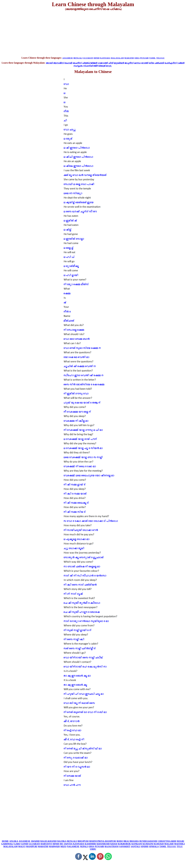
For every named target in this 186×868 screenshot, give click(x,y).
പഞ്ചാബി (159, 63)
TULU (180, 846)
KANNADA (105, 58)
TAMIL (152, 58)
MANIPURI (32, 846)
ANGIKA (14, 841)
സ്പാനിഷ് (88, 66)
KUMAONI (148, 844)
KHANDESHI (103, 844)
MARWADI (54, 846)
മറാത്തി (145, 63)
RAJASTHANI (112, 846)
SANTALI (135, 846)
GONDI (25, 844)
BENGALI (78, 58)
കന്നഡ (137, 63)
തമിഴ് (95, 66)
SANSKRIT (125, 846)
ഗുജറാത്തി (103, 63)
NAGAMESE (73, 846)
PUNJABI (144, 58)
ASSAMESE (68, 58)
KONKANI (137, 844)
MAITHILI (179, 844)
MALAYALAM (117, 58)
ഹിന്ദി (111, 63)
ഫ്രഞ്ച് (86, 63)
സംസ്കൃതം (78, 66)
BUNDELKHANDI (148, 841)
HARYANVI (46, 844)
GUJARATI (88, 58)
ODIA (137, 58)
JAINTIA (68, 844)
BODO (120, 841)
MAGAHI (169, 844)
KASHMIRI (90, 844)
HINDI (97, 58)
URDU (93, 849)
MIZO (63, 846)
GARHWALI (7, 844)
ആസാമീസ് (59, 63)
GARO (17, 844)
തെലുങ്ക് (102, 66)
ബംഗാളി (68, 63)
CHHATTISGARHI (167, 841)
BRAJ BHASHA (131, 841)
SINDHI (144, 846)
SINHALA (154, 846)
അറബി (49, 63)
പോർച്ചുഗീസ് (171, 63)
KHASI (114, 844)
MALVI (22, 846)
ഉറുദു (109, 66)
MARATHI (129, 58)
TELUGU (160, 58)
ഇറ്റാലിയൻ (119, 63)
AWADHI (35, 841)
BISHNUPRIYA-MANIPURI (103, 841)
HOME (5, 841)
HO (61, 844)
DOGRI (180, 841)
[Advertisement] (93, 34)
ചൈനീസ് (77, 63)
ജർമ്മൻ (94, 63)
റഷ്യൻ (181, 63)
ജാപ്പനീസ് (129, 63)
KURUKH (159, 844)
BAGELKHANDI (49, 841)
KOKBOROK (124, 844)
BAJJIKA (62, 841)
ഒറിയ (151, 63)
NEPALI (84, 846)
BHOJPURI (83, 841)
